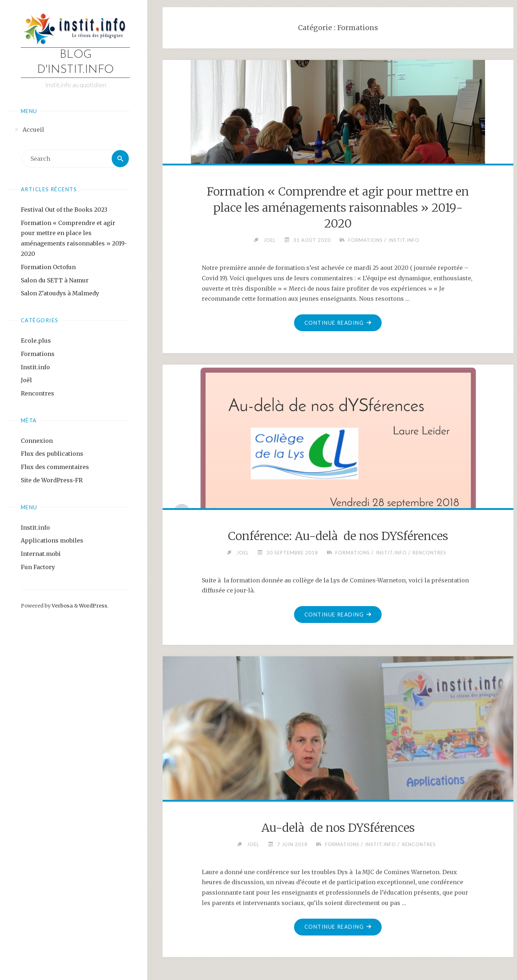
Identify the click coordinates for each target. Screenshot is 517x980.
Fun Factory (38, 567)
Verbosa (62, 606)
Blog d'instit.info (75, 62)
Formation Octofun (48, 267)
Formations (38, 354)
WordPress (93, 606)
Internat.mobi (41, 554)
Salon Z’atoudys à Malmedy (60, 293)
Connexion (37, 441)
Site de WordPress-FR (52, 480)
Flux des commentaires (55, 467)
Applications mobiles (52, 540)
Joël (26, 380)
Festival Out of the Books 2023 (64, 210)
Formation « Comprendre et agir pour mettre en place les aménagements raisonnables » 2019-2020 (338, 208)
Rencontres (38, 393)
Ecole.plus (36, 341)
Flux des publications (52, 454)
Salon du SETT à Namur (55, 280)
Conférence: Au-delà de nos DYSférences (338, 536)
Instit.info (35, 367)
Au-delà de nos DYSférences (338, 828)
